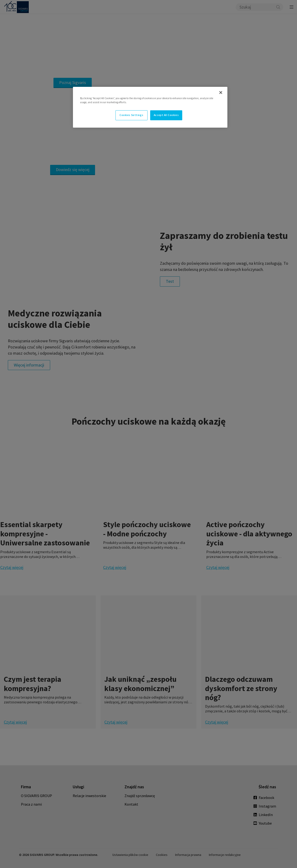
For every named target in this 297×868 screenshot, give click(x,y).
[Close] (221, 93)
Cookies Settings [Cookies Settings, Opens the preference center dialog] (131, 115)
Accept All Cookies (166, 115)
